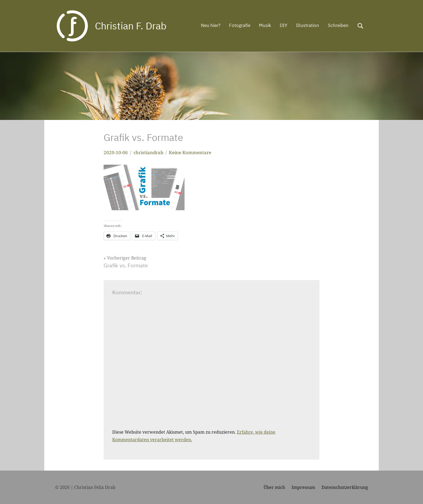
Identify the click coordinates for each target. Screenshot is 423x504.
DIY (284, 25)
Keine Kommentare (190, 152)
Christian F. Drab (131, 26)
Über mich (274, 487)
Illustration (308, 25)
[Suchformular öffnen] (360, 26)
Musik (265, 25)
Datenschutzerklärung (345, 487)
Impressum (303, 487)
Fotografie (240, 25)
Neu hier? (211, 25)
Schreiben (338, 25)
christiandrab (148, 152)
